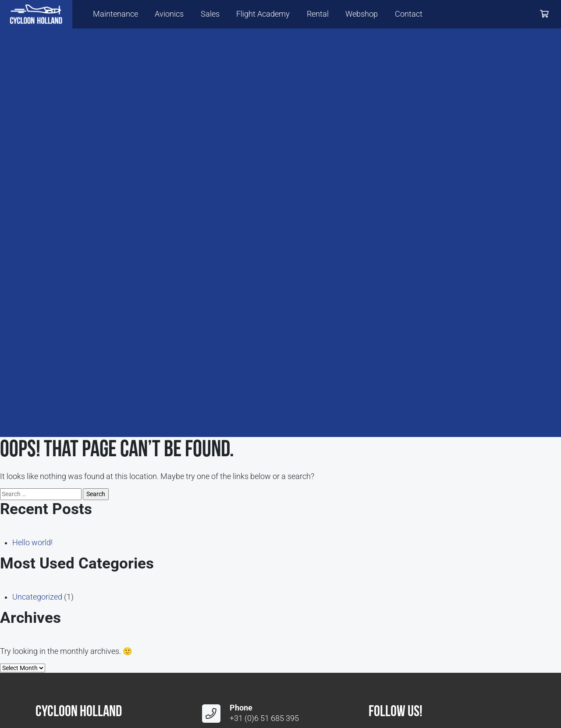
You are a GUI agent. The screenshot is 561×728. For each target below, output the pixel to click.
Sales (210, 14)
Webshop (362, 14)
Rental (318, 14)
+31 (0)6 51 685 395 (264, 718)
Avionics (169, 14)
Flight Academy (263, 14)
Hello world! (32, 543)
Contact (409, 14)
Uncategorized (37, 597)
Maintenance (115, 14)
